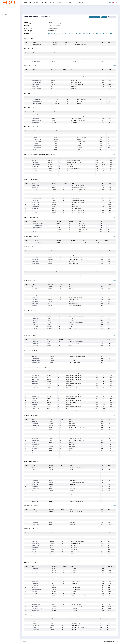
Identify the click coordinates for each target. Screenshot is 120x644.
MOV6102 (51, 436)
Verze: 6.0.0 (25, 642)
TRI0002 (52, 360)
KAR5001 (51, 522)
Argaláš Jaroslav (36, 495)
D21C (69, 33)
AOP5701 (51, 512)
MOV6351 (59, 226)
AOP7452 (54, 211)
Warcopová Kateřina (37, 101)
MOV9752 (56, 148)
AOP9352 (50, 162)
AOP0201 (49, 316)
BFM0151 (57, 99)
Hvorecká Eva (35, 169)
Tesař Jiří (34, 468)
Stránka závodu (112, 17)
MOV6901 (51, 424)
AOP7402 (49, 396)
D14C (59, 33)
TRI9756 (56, 143)
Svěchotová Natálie (37, 139)
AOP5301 (51, 516)
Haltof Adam (35, 301)
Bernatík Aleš (35, 438)
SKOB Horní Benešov (74, 304)
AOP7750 (54, 213)
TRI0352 (53, 78)
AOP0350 (53, 72)
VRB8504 (49, 390)
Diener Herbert (35, 537)
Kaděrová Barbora (36, 194)
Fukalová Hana (36, 135)
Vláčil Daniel (35, 432)
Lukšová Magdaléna (36, 89)
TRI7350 (54, 594)
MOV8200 (49, 405)
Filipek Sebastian (36, 360)
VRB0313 (50, 297)
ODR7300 (51, 430)
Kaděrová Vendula (37, 141)
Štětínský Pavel (35, 445)
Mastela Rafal (35, 428)
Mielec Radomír (36, 293)
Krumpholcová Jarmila (37, 590)
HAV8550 (50, 175)
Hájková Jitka (35, 196)
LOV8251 (54, 577)
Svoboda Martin (36, 493)
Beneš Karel (35, 552)
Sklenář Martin (35, 381)
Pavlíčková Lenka (36, 207)
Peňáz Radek (35, 297)
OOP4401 (52, 539)
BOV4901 (52, 543)
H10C (87, 33)
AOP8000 (49, 407)
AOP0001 (52, 356)
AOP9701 (49, 384)
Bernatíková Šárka (36, 202)
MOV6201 (51, 453)
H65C (53, 35)
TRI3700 (52, 554)
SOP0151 (53, 118)
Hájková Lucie (35, 72)
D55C (80, 33)
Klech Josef (35, 535)
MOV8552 (54, 611)
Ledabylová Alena (36, 587)
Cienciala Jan (35, 392)
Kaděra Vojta (35, 329)
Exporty (97, 17)
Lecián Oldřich (35, 497)
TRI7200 (54, 573)
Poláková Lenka (35, 118)
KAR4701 (52, 556)
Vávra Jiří (34, 550)
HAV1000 (50, 263)
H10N (84, 33)
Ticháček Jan (35, 407)
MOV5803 (51, 447)
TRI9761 (56, 146)
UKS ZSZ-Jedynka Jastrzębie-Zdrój (76, 428)
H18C (101, 33)
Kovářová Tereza (37, 143)
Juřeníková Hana (35, 167)
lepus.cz (70, 346)
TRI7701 (54, 569)
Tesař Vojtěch (35, 341)
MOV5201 (51, 478)
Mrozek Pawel (38, 276)
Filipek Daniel (35, 573)
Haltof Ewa (34, 160)
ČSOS (117, 642)
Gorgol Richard (36, 263)
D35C (73, 33)
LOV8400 (52, 621)
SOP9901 (52, 363)
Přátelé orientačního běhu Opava (79, 59)
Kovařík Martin (36, 318)
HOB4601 (52, 558)
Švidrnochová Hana (36, 204)
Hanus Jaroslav (36, 304)
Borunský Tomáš (35, 396)
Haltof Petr (34, 571)
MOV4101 (52, 537)
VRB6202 (51, 501)
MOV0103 (49, 331)
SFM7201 (50, 438)
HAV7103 (50, 442)
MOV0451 (53, 80)
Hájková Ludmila (38, 242)
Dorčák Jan (35, 331)
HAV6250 (59, 230)
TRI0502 (50, 253)
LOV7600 (50, 457)
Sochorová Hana (37, 230)
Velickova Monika (35, 173)
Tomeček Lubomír (36, 556)
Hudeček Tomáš (35, 409)
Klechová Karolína (36, 59)
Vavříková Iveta (35, 579)
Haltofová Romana (36, 61)
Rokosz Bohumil (36, 545)
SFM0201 (50, 306)
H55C (49, 35)
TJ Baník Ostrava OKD (76, 543)
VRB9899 (53, 120)
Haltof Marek (35, 291)
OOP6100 (51, 497)
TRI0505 (50, 261)
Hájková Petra (35, 171)
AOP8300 (49, 394)
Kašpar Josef (35, 558)
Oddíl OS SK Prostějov (73, 432)
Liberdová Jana (36, 150)
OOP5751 (58, 242)
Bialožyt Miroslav (36, 489)
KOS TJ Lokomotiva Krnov (81, 44)
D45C (76, 33)
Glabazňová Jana (36, 192)
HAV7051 (54, 194)
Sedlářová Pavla (36, 200)
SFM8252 (52, 627)
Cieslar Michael (36, 261)
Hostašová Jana (35, 611)
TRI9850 (56, 133)
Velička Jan (34, 390)
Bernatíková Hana (36, 84)
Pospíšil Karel (35, 522)
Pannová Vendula (36, 213)
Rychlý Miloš (35, 487)
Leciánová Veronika (37, 103)
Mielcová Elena (35, 209)
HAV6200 (52, 623)
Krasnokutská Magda (37, 211)
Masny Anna (34, 596)
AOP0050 (54, 116)
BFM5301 (51, 518)
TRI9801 (49, 392)
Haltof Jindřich (35, 592)
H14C (94, 33)
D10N (49, 33)
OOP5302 (51, 487)
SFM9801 (49, 344)
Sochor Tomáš (35, 476)
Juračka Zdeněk (36, 474)
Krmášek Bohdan (36, 516)
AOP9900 (49, 341)
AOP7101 (49, 377)
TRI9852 (56, 150)
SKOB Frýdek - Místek (82, 99)
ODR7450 (52, 630)
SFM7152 (54, 186)
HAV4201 (52, 552)
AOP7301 (49, 379)
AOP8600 (49, 400)
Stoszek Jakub (35, 394)
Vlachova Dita (35, 583)
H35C (108, 33)
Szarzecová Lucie (37, 133)
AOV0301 (50, 293)
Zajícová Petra (35, 600)
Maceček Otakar (36, 436)
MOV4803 (52, 545)
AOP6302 (51, 482)
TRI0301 (50, 289)
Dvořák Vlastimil (36, 543)
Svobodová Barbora (37, 99)
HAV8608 (49, 398)
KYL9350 (50, 171)
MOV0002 (50, 327)
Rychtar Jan (35, 455)
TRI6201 (54, 592)
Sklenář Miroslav (36, 482)
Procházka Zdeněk (36, 363)
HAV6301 (51, 476)
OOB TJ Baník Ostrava (81, 135)
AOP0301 (50, 287)
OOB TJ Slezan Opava (76, 55)
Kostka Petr (34, 405)
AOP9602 (49, 373)
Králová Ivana (36, 630)
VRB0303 (50, 295)
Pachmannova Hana (36, 198)
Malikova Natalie (36, 122)
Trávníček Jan (35, 451)
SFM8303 (49, 411)
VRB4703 (52, 541)
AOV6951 (54, 209)
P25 (56, 35)
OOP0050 (57, 103)
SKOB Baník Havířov (81, 141)
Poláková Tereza (37, 137)
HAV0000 (50, 329)
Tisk (91, 17)
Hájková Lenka (35, 116)
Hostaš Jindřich (36, 524)
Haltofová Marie (35, 602)
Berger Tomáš (35, 424)
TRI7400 (54, 571)
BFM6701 (51, 493)
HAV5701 (51, 472)
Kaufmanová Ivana (37, 146)
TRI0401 (56, 276)
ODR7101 (50, 421)
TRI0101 (49, 318)
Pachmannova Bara (36, 82)
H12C (90, 33)
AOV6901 (49, 402)
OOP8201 (49, 409)
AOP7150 (54, 196)
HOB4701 (52, 535)
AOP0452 (54, 59)
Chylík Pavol (35, 548)
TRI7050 (54, 602)
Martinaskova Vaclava (37, 608)
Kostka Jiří (35, 316)
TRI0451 (53, 61)
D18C (66, 33)
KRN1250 (55, 44)
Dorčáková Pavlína (37, 228)
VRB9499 (50, 160)
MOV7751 (54, 204)
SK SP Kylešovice (71, 171)
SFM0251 (53, 84)
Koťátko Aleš (34, 411)
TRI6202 (51, 495)
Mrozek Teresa (35, 74)
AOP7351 (54, 188)
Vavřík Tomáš (35, 346)
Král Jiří (34, 255)
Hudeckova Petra (35, 575)
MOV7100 (51, 449)
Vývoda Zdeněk (36, 499)
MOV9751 (56, 139)
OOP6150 (54, 575)
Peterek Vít (34, 400)
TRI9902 (52, 358)
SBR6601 (51, 484)
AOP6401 (50, 434)
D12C (56, 33)
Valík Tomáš (35, 356)
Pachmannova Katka (37, 55)
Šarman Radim (35, 453)
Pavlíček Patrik (36, 327)
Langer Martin (36, 621)
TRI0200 (50, 291)
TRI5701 (51, 489)
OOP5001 (51, 520)
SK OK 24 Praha (70, 386)
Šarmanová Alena (36, 162)
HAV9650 (56, 141)
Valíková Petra (35, 188)
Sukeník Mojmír (36, 514)
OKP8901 (49, 386)
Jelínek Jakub (35, 257)
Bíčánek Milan (35, 569)
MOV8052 (50, 167)
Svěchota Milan (36, 426)
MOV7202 (51, 426)
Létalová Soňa (36, 627)
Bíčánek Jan (35, 253)
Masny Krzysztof (36, 440)
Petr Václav (35, 491)
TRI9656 (50, 164)
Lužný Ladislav (35, 470)
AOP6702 (51, 468)
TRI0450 (53, 57)
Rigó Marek (35, 421)
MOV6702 (51, 499)
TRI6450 (59, 223)
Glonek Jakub (35, 373)
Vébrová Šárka (35, 581)
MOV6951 (59, 228)
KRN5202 (51, 514)
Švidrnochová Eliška (36, 80)
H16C (97, 33)
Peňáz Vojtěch (35, 295)
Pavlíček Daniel (35, 449)
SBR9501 (49, 381)
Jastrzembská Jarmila (38, 223)
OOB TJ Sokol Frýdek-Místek (77, 84)
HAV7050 (54, 581)
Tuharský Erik (35, 325)
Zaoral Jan (35, 541)
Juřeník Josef (35, 478)
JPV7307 (50, 432)
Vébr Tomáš (35, 299)
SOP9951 (56, 137)
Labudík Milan (35, 501)
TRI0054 (53, 114)
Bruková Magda (35, 114)
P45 (59, 35)
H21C (104, 33)
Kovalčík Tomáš (35, 379)
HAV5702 (51, 474)
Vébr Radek (35, 442)
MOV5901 (51, 524)
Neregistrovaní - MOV (76, 604)
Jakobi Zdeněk (35, 472)
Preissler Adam (35, 398)
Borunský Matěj (36, 259)
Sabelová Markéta (36, 164)
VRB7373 (54, 190)
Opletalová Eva (36, 625)
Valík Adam (35, 287)
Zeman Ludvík (35, 518)
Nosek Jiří (35, 539)
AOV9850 (56, 135)
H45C (111, 33)
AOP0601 (50, 257)
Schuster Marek (35, 375)
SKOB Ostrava (74, 80)
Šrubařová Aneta (35, 577)
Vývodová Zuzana (37, 232)
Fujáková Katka (35, 175)
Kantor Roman (35, 480)
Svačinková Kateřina (37, 120)
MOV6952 (59, 232)
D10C (52, 33)
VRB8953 (50, 169)
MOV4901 (52, 548)
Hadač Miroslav (35, 388)
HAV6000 (51, 470)
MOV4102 (52, 550)
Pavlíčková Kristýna (37, 148)
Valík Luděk (34, 377)
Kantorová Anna (36, 78)
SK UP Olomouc (72, 451)
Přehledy (103, 17)
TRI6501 (51, 480)
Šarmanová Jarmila (36, 604)
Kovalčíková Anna (36, 76)
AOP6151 (54, 192)
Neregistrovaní (75, 579)
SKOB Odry (72, 255)
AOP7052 (54, 200)
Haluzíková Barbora (36, 606)
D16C (62, 33)
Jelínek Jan (35, 322)
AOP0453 (53, 76)
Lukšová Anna (35, 87)
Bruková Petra (35, 57)
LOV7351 (54, 600)
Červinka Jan (35, 386)
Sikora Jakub (35, 320)
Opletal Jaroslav (36, 554)
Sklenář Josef (35, 484)
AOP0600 (51, 259)
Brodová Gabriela (36, 186)
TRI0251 (53, 74)
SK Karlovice (72, 522)
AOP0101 (49, 322)
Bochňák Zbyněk (36, 457)
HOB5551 (54, 587)
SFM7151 (54, 202)
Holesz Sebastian (36, 358)
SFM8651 (54, 606)
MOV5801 (51, 491)
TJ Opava (79, 103)
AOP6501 (49, 388)
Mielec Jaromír (35, 384)
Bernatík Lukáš (36, 344)
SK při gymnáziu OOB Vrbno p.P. (78, 120)
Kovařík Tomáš (38, 274)
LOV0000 (49, 346)
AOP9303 (49, 375)
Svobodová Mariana (36, 598)
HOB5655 (54, 590)
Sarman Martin (35, 585)
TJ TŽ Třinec (74, 57)
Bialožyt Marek (36, 289)
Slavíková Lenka (35, 190)
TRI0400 (56, 274)
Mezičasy (114, 49)
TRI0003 (49, 320)
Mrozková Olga (35, 594)
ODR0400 (51, 255)
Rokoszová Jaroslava (38, 226)
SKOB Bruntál (69, 381)
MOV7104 (50, 445)
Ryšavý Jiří (35, 447)
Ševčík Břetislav (36, 520)
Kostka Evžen (35, 512)
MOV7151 (54, 207)
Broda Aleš (35, 306)
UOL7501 (50, 451)
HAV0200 (50, 299)
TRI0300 (50, 301)
